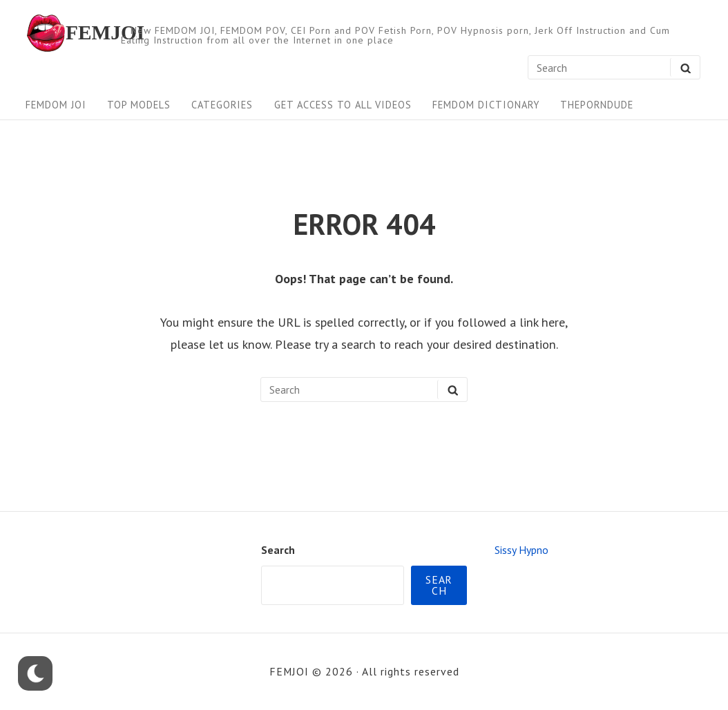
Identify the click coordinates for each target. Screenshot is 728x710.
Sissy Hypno (521, 550)
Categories (222, 105)
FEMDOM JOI (56, 105)
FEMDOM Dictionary (486, 105)
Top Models (139, 105)
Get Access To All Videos (343, 105)
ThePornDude (597, 105)
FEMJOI (105, 33)
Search (278, 550)
